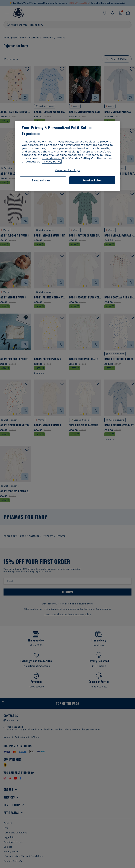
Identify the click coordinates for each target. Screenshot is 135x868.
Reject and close (41, 180)
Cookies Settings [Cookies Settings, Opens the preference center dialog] (67, 170)
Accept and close (92, 180)
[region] (67, 156)
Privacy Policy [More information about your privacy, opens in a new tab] (52, 162)
